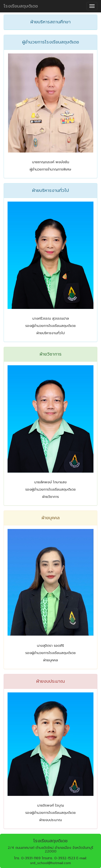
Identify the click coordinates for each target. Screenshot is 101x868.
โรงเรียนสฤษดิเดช (21, 6)
